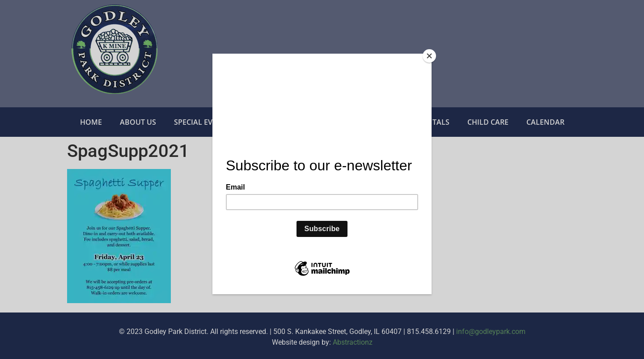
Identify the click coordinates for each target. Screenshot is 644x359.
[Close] (429, 56)
